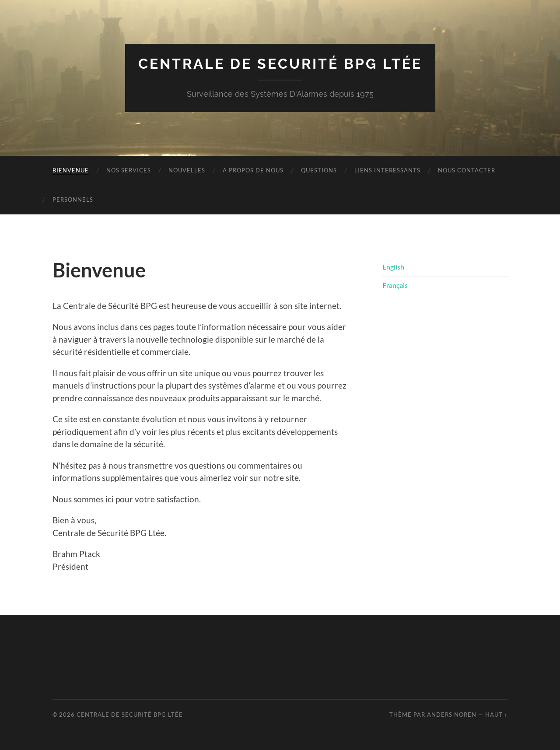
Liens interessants (387, 170)
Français (395, 285)
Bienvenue (71, 170)
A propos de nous (253, 170)
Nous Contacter (467, 170)
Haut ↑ (496, 715)
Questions (319, 170)
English (393, 267)
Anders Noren (452, 715)
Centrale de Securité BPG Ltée (280, 64)
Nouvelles (187, 170)
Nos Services (129, 170)
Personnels (73, 200)
